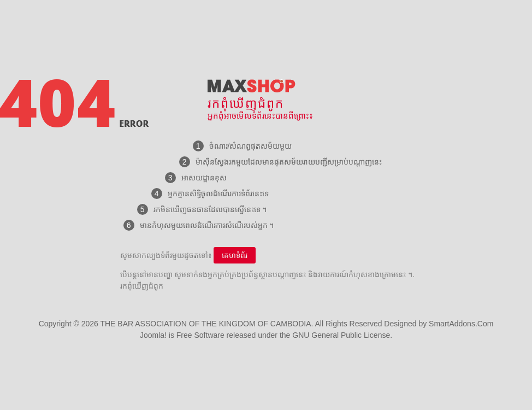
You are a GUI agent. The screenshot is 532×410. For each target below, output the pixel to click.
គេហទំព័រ (235, 255)
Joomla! (153, 335)
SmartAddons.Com (461, 324)
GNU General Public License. (342, 335)
